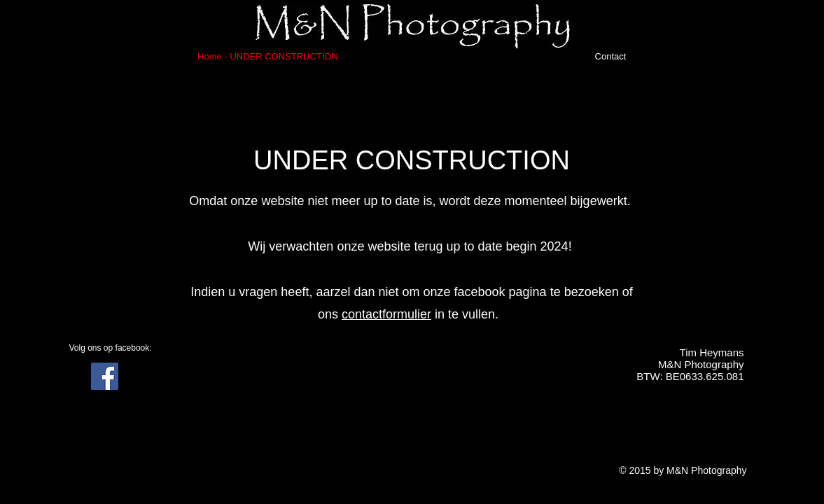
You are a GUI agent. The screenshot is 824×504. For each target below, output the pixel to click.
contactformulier (386, 314)
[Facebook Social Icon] (105, 376)
